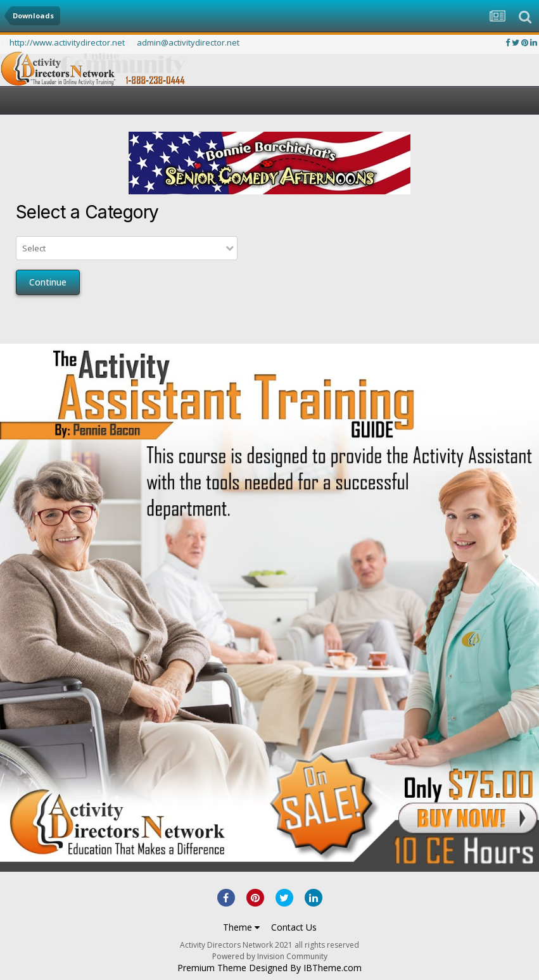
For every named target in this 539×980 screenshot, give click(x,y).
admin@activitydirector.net (188, 42)
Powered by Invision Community (270, 956)
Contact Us (294, 927)
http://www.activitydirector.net (67, 42)
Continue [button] (48, 282)
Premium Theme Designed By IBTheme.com (269, 968)
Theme (241, 927)
